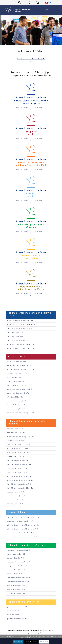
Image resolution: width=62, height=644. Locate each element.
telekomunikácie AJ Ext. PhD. (16, 504)
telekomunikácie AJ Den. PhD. (16, 433)
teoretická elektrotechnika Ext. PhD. (18, 468)
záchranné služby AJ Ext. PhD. (16, 594)
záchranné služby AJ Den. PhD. (16, 570)
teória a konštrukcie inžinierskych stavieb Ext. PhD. (23, 537)
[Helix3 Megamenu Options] (47, 10)
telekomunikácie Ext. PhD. (15, 500)
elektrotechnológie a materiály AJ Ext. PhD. (20, 480)
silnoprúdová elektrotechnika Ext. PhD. (19, 484)
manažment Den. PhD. (14, 611)
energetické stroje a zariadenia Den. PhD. (20, 365)
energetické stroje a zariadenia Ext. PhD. (19, 389)
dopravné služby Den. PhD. (15, 332)
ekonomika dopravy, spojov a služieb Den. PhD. (22, 325)
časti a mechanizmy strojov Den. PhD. (19, 361)
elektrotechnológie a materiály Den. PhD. (20, 448)
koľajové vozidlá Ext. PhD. (15, 397)
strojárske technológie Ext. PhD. (17, 405)
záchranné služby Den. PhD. (15, 558)
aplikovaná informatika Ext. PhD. (17, 619)
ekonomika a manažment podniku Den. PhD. (21, 321)
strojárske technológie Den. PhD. (17, 385)
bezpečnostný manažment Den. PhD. (18, 550)
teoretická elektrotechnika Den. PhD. (18, 452)
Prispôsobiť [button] (44, 642)
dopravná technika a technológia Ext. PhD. (20, 340)
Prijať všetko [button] (18, 642)
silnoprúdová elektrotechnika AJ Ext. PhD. (20, 488)
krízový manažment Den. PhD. (16, 554)
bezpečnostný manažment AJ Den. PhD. (19, 562)
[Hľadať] (38, 3)
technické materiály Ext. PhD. (16, 409)
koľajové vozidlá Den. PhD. (15, 377)
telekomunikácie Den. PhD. (15, 429)
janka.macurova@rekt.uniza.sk (38, 633)
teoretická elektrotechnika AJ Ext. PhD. (19, 472)
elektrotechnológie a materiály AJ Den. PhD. (20, 437)
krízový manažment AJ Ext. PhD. (16, 590)
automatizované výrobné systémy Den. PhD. (21, 369)
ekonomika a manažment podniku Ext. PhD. (21, 348)
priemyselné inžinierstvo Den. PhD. (17, 373)
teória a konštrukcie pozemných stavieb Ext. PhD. (22, 529)
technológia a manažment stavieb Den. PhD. (21, 521)
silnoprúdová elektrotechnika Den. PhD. (19, 460)
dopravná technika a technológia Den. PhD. (20, 328)
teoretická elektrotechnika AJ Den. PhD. (19, 445)
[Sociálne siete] (28, 3)
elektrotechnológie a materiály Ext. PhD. (19, 476)
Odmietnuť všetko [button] (31, 642)
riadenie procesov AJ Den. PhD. (16, 441)
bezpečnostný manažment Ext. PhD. (18, 582)
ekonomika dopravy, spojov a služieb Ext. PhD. (21, 344)
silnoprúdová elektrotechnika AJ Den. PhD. (20, 464)
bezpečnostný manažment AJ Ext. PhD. (19, 578)
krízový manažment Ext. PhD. (16, 586)
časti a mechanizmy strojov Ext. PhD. (18, 393)
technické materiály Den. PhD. (16, 381)
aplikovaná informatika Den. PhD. (17, 607)
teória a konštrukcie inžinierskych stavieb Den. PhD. (23, 517)
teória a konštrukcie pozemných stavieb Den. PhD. (23, 525)
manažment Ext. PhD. (13, 615)
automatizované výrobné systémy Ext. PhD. (20, 413)
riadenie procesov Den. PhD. (16, 456)
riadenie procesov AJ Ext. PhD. (16, 496)
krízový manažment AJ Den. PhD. (17, 566)
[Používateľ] (19, 3)
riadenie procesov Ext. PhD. (15, 492)
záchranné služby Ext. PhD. (15, 574)
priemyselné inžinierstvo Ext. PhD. (17, 401)
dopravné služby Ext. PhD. (15, 336)
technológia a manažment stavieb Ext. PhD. (20, 533)
